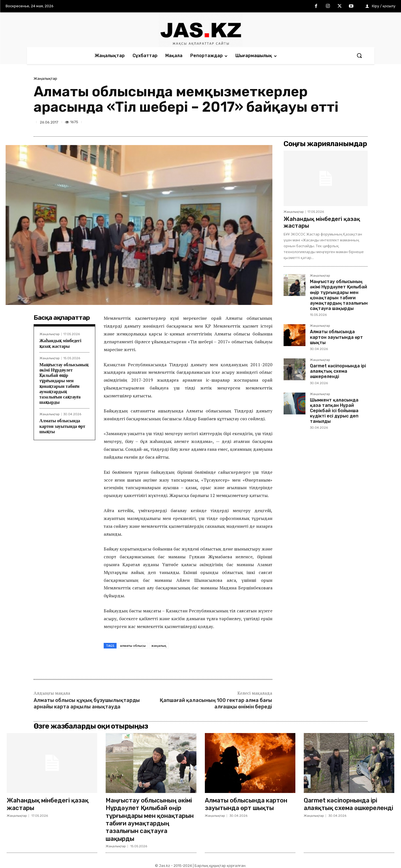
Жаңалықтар (45, 79)
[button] (359, 55)
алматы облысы (133, 646)
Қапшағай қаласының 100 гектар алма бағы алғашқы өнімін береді (216, 704)
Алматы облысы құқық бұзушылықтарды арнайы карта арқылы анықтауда (87, 704)
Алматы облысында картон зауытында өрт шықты (62, 426)
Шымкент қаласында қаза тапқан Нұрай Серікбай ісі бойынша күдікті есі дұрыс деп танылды (334, 411)
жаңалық (159, 646)
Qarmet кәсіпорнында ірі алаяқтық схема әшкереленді (338, 371)
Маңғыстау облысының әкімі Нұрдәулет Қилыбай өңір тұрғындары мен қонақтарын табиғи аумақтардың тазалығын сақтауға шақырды (339, 295)
